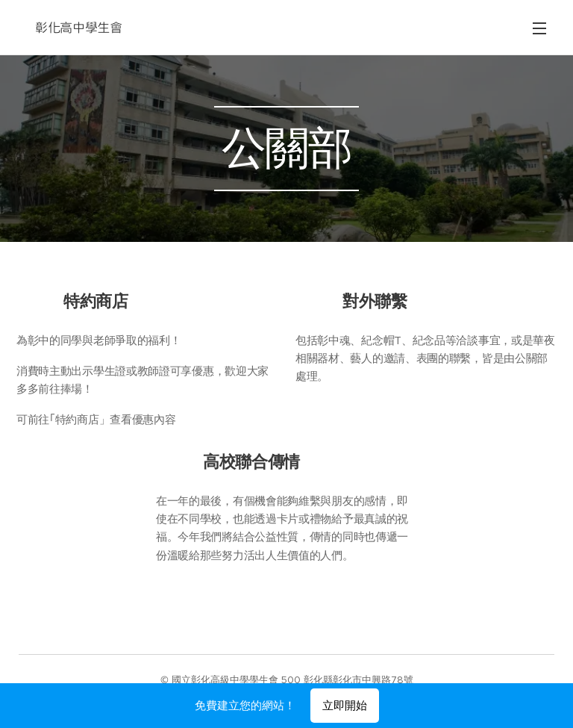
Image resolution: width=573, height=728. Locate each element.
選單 (539, 28)
